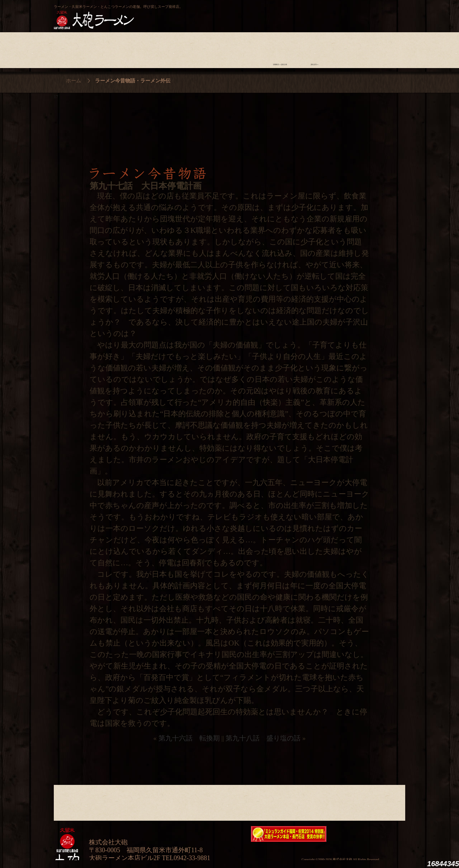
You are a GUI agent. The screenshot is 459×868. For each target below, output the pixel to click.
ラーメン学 (245, 48)
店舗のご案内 (176, 48)
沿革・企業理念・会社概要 (384, 801)
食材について (141, 48)
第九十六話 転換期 (189, 738)
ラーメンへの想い (106, 48)
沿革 (384, 48)
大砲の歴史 (71, 48)
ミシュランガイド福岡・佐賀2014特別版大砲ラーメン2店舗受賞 (289, 834)
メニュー (210, 48)
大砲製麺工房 (260, 13)
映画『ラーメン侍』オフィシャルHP (368, 834)
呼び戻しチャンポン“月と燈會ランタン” (198, 13)
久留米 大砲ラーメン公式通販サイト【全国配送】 (340, 13)
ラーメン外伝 (315, 48)
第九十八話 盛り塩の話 (263, 738)
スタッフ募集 (349, 48)
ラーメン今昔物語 (280, 48)
